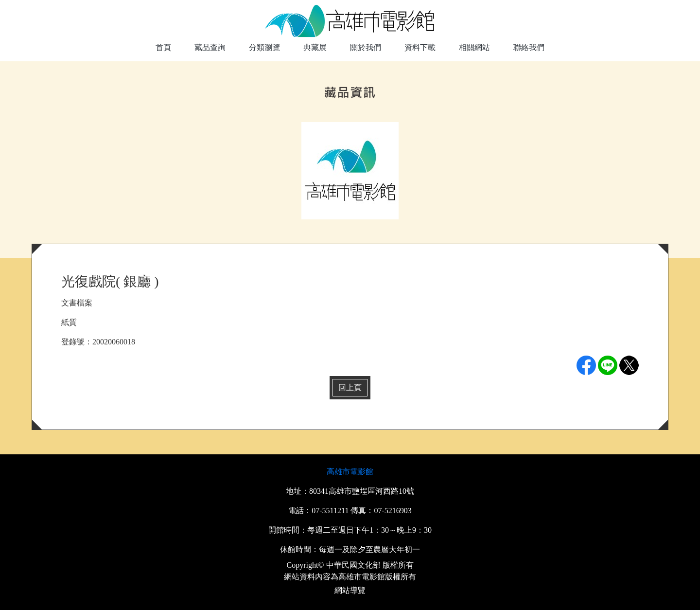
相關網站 (474, 47)
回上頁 (350, 387)
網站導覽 (350, 590)
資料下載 (420, 47)
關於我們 (366, 47)
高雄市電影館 (350, 472)
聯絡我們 (529, 47)
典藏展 (315, 47)
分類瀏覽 (264, 47)
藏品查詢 (210, 47)
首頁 (163, 47)
